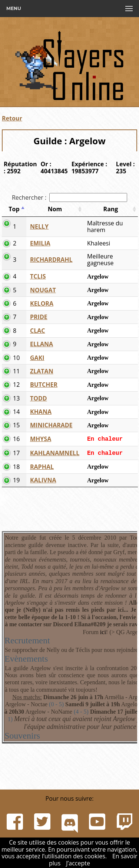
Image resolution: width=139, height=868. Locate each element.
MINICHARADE (51, 425)
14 (16, 412)
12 (16, 385)
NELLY (39, 226)
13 (16, 398)
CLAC (37, 331)
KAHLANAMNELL (55, 453)
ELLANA (42, 344)
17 (16, 453)
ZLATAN (42, 371)
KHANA (41, 412)
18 (16, 467)
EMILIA (40, 243)
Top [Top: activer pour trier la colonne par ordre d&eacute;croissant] (14, 209)
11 (16, 371)
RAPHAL (42, 467)
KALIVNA (43, 480)
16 (16, 439)
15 (16, 425)
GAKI (37, 358)
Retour (12, 118)
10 (16, 358)
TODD (39, 398)
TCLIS (38, 276)
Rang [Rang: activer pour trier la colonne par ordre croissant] (111, 209)
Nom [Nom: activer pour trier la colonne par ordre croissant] (55, 209)
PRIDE (39, 317)
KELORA (42, 303)
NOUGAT (43, 290)
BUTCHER (44, 385)
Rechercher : (69, 197)
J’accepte (78, 863)
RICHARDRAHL (51, 260)
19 (16, 480)
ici (103, 632)
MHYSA (41, 439)
